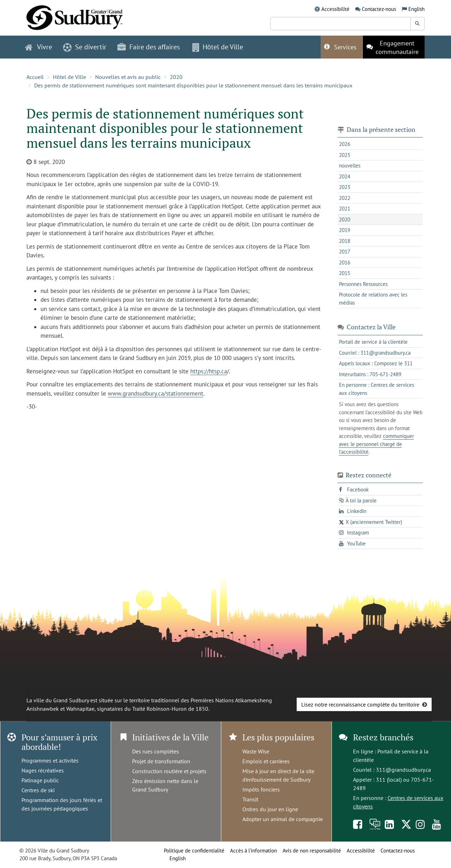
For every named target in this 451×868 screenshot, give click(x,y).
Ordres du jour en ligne (270, 809)
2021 (345, 209)
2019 (345, 230)
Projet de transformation (161, 761)
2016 (345, 262)
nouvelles (350, 166)
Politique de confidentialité (194, 851)
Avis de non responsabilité (312, 851)
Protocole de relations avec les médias (373, 299)
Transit (250, 799)
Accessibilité (335, 9)
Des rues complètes (156, 751)
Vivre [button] (39, 47)
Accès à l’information (254, 851)
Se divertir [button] (85, 47)
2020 (176, 77)
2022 (345, 198)
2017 (345, 252)
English (416, 9)
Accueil (35, 77)
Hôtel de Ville (69, 77)
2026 (345, 144)
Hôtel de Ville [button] (218, 47)
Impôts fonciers (261, 789)
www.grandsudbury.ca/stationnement (156, 393)
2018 (345, 241)
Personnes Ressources (363, 284)
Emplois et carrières (266, 761)
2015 (345, 273)
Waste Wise (256, 751)
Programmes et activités (50, 760)
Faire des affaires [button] (149, 47)
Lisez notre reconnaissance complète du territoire (360, 704)
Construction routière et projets (169, 771)
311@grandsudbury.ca (403, 770)
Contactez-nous (379, 9)
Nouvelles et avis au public (128, 77)
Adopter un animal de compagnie (283, 819)
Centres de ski (38, 790)
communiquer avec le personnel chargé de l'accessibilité (376, 444)
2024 (345, 176)
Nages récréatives (43, 770)
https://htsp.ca (209, 371)
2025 (345, 155)
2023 (345, 187)
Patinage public (40, 780)
